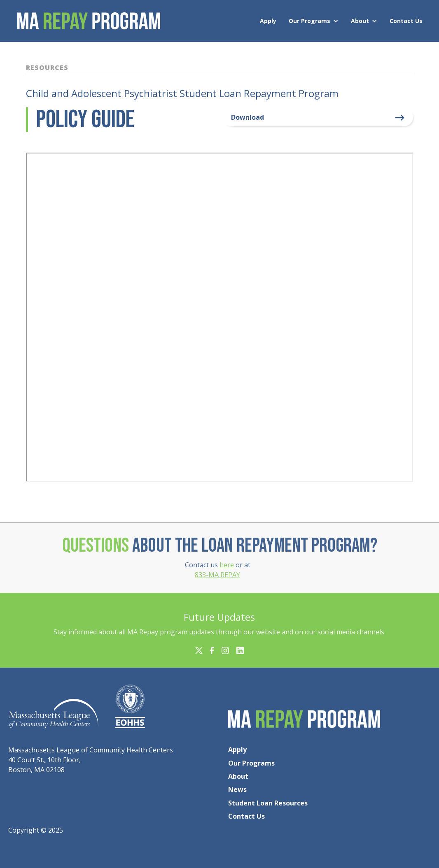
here (227, 565)
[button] (316, 21)
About (360, 21)
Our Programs (309, 21)
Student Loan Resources (268, 803)
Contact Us (406, 21)
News (237, 789)
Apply (268, 21)
